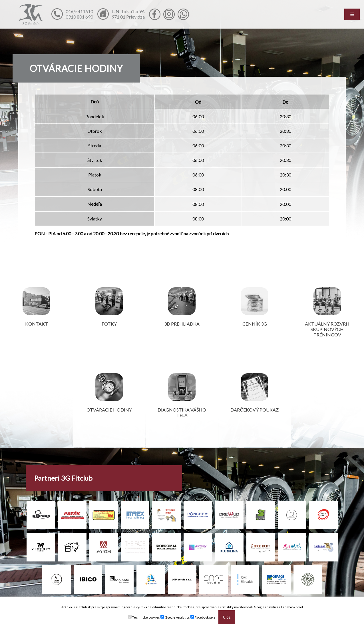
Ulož (227, 617)
